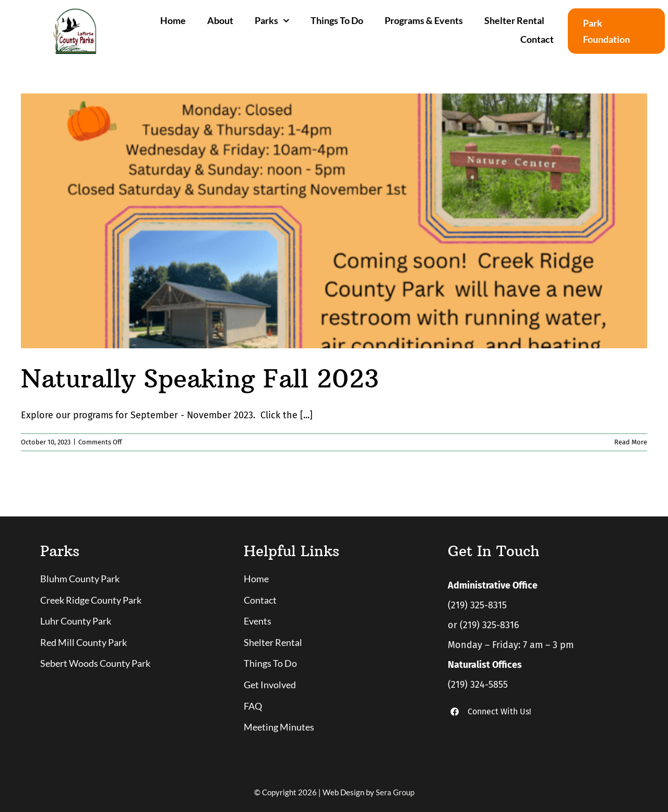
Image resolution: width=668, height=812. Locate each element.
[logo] (74, 13)
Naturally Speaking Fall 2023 (200, 379)
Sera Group (395, 792)
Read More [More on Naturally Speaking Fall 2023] (631, 442)
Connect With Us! (499, 711)
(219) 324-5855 (478, 685)
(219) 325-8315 (477, 605)
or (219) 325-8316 (484, 625)
